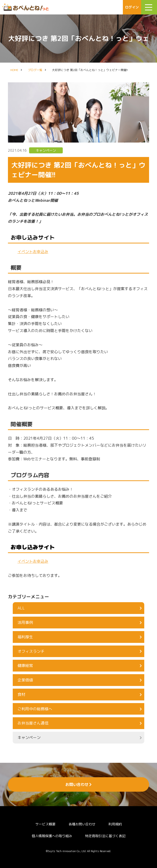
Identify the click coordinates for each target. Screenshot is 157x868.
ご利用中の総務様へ (80, 709)
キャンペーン (46, 150)
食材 (80, 694)
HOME (14, 70)
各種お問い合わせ (82, 824)
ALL (80, 608)
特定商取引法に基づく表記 (105, 836)
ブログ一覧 (35, 70)
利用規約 (115, 824)
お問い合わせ (78, 784)
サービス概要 (45, 824)
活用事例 (80, 622)
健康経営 (80, 666)
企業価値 (80, 680)
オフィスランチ (80, 651)
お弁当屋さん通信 (80, 723)
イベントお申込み (33, 252)
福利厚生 (80, 637)
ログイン (132, 7)
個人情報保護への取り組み (52, 836)
